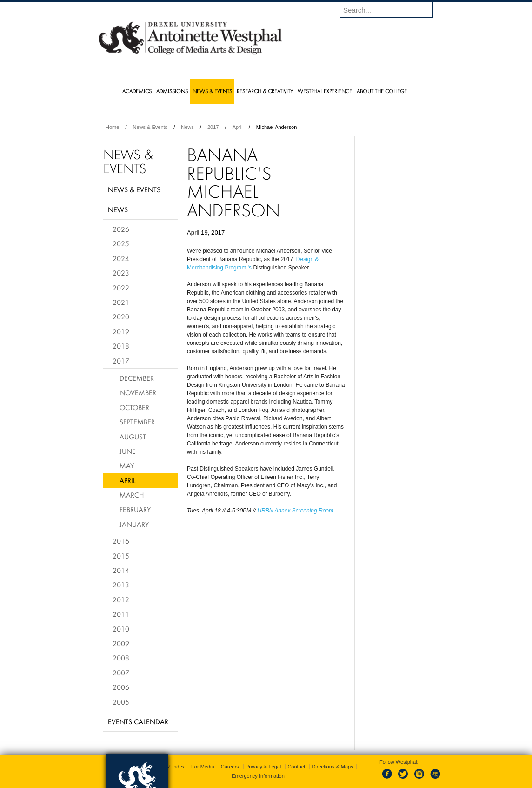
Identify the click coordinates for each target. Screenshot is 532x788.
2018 (121, 346)
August (133, 437)
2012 (121, 599)
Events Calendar (138, 721)
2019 (121, 331)
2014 (121, 570)
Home (112, 127)
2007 (121, 673)
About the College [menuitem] (382, 91)
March (132, 495)
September (137, 422)
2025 (121, 243)
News (187, 127)
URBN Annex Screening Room (296, 511)
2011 (121, 614)
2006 (121, 687)
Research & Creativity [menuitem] (265, 91)
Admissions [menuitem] (172, 91)
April (238, 127)
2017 (213, 127)
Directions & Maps (332, 755)
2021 (121, 302)
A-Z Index (173, 755)
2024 (121, 258)
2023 (121, 273)
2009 (121, 643)
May (127, 465)
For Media (203, 755)
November (138, 392)
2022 (121, 288)
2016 (121, 541)
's (250, 268)
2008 (121, 658)
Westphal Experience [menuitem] (325, 91)
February (135, 509)
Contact (296, 755)
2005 (121, 702)
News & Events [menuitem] (212, 91)
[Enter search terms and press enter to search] (391, 10)
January (134, 524)
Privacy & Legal (263, 755)
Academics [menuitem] (137, 91)
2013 (121, 585)
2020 (121, 317)
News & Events (150, 127)
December (137, 378)
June (128, 451)
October (134, 407)
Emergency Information (258, 765)
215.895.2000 (346, 781)
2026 (121, 229)
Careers (230, 755)
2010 (121, 629)
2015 (121, 556)
